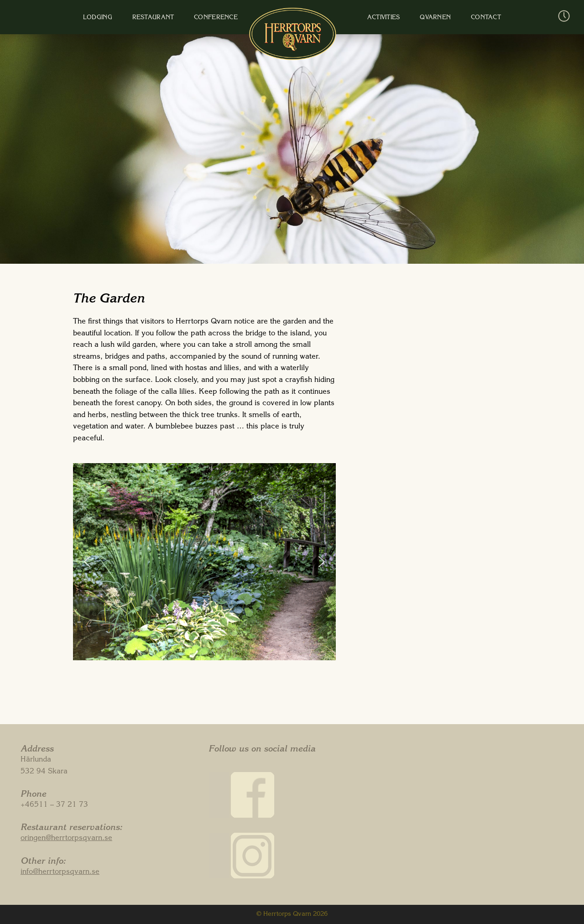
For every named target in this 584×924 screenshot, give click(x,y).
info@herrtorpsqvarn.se (60, 872)
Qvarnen (416, 18)
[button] (87, 562)
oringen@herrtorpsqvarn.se (66, 839)
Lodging (118, 18)
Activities (371, 18)
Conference (223, 18)
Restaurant (167, 18)
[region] (204, 562)
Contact (460, 18)
